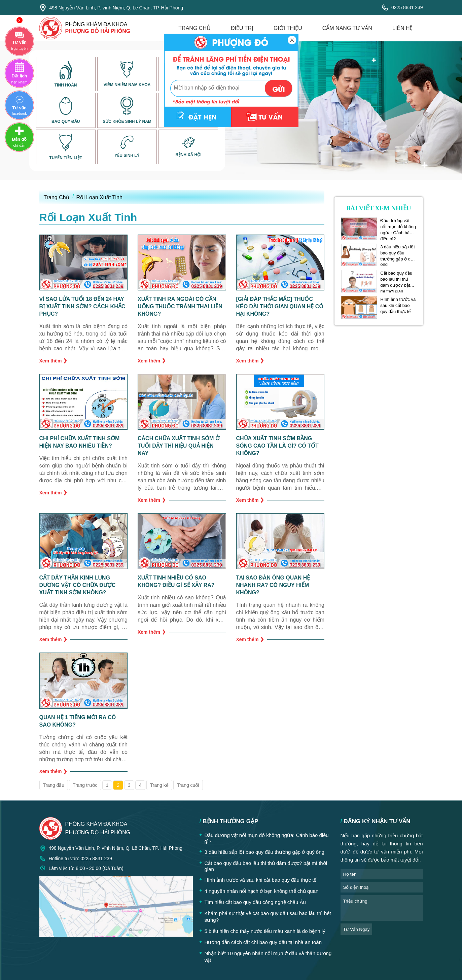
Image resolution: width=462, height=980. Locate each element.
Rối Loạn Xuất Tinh (99, 197)
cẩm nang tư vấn (347, 28)
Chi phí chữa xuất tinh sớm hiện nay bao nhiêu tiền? (80, 442)
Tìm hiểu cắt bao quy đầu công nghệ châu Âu (255, 902)
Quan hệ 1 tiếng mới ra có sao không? (78, 721)
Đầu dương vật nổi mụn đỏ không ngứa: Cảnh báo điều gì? (398, 227)
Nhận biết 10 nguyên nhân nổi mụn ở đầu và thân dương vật (268, 957)
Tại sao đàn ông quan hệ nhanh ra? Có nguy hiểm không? (273, 585)
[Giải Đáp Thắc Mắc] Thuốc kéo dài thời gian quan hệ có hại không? (280, 306)
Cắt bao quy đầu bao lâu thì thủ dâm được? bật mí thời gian (396, 279)
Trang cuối (188, 785)
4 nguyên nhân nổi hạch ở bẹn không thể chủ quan (262, 891)
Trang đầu (54, 785)
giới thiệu (288, 28)
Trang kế (159, 785)
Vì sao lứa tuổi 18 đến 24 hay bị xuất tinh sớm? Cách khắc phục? (82, 306)
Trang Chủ (57, 197)
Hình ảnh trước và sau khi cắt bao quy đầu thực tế (398, 305)
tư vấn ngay (357, 929)
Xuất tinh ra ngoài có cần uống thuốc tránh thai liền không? (180, 306)
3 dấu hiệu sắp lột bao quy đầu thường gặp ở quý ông (398, 253)
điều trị (242, 28)
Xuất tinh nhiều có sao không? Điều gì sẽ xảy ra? (176, 581)
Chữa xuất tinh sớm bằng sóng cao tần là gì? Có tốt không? (277, 446)
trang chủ (194, 28)
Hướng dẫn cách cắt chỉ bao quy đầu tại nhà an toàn (263, 942)
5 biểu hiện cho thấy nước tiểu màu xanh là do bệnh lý (265, 931)
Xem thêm (53, 361)
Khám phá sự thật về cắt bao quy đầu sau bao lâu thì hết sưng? (268, 917)
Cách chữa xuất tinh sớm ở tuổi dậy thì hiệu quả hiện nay (179, 446)
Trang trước (85, 785)
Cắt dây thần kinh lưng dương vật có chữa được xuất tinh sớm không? (78, 585)
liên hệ (403, 28)
